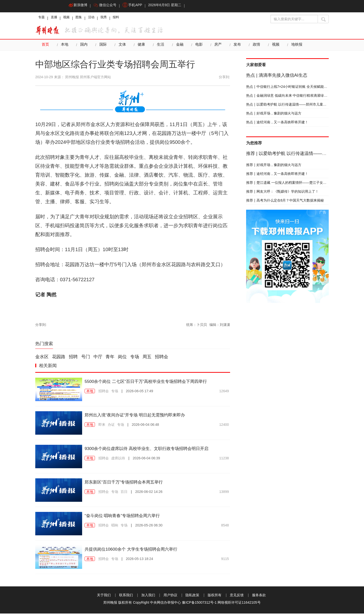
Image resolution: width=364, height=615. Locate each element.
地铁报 (294, 47)
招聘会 (162, 358)
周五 (147, 358)
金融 (178, 47)
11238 (224, 466)
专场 (135, 358)
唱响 (115, 527)
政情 (254, 47)
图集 (84, 18)
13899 (224, 493)
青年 (110, 358)
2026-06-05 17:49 (139, 392)
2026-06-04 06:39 (146, 466)
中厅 (98, 358)
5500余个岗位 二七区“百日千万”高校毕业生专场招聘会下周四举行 (156, 383)
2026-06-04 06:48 (145, 426)
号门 (86, 358)
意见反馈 (237, 596)
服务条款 (259, 596)
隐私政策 (192, 596)
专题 (42, 18)
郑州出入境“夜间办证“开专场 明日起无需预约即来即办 (144, 416)
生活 (159, 47)
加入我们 (148, 596)
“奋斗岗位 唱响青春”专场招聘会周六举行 (129, 517)
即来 (102, 426)
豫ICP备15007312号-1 (199, 604)
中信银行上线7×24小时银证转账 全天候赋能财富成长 (292, 88)
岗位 (122, 358)
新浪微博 (79, 6)
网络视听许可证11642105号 (239, 604)
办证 (111, 426)
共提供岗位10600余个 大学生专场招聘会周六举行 (139, 550)
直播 (56, 18)
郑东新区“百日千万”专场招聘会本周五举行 (131, 483)
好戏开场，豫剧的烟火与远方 (274, 115)
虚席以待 (118, 466)
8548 (225, 527)
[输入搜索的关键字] (294, 19)
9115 (225, 560)
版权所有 (215, 596)
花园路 (59, 358)
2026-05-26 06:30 (149, 527)
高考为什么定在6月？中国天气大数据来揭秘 (285, 202)
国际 (102, 47)
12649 (224, 392)
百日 (124, 493)
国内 (83, 47)
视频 (70, 18)
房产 (216, 47)
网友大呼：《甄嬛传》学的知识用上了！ (282, 193)
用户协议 (170, 596)
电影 (197, 47)
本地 (64, 47)
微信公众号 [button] (107, 6)
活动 (97, 18)
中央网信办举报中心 (165, 604)
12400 (224, 426)
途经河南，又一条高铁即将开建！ (277, 124)
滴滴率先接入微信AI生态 (277, 77)
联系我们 (126, 596)
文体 (121, 47)
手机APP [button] (136, 6)
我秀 (111, 18)
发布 (235, 47)
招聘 (73, 358)
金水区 (42, 358)
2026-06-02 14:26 (149, 493)
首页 (45, 47)
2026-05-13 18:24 (139, 560)
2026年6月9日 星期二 (170, 6)
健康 (140, 47)
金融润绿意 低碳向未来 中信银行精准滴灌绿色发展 (290, 97)
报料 (125, 18)
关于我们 (104, 596)
